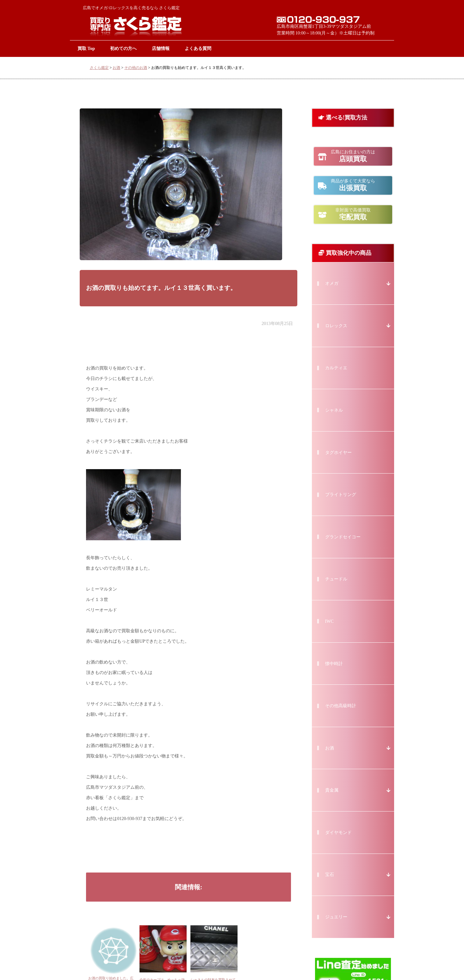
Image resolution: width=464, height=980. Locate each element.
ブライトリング (341, 495)
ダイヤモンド (338, 833)
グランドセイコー (343, 537)
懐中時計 (334, 664)
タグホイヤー (338, 453)
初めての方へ (123, 48)
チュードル (336, 579)
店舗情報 (161, 48)
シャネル (334, 410)
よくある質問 (198, 48)
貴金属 (332, 790)
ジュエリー (336, 917)
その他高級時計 (341, 706)
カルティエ (336, 368)
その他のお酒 (136, 68)
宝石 (330, 875)
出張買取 (353, 185)
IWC (329, 621)
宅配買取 (353, 214)
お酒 (116, 68)
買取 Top (86, 48)
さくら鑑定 (99, 68)
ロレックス (336, 326)
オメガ (332, 283)
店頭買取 (353, 156)
